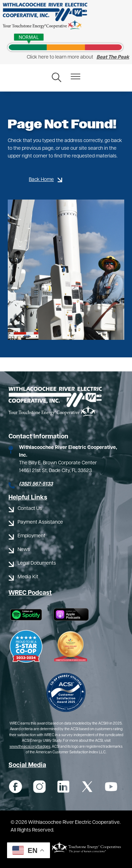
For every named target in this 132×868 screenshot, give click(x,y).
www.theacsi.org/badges (30, 747)
